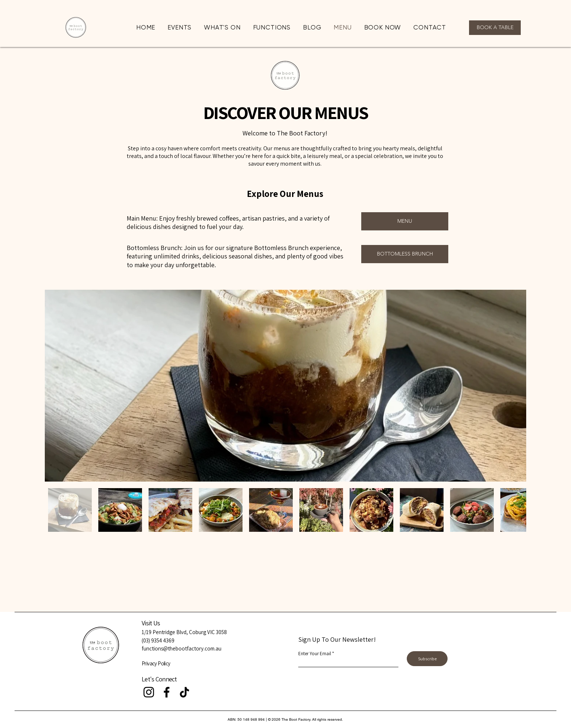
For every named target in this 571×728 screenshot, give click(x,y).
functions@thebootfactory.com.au (182, 648)
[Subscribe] (427, 659)
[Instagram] (149, 692)
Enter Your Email (315, 654)
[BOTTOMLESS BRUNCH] (405, 254)
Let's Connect (159, 679)
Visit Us (151, 623)
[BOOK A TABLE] (495, 28)
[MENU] (405, 221)
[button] (272, 27)
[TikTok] (184, 692)
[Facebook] (167, 692)
